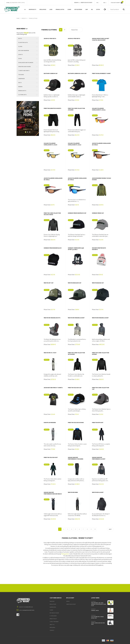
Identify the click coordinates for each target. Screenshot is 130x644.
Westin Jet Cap (48, 283)
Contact (52, 630)
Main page (52, 601)
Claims (51, 610)
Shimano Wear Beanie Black (53, 248)
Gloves (29, 47)
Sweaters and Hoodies (29, 67)
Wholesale (53, 627)
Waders (29, 87)
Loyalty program (54, 622)
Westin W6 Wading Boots (51, 318)
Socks (29, 59)
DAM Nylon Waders (50, 423)
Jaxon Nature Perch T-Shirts (53, 388)
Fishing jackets (66, 554)
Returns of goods (55, 613)
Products (24, 18)
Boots (29, 39)
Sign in (68, 601)
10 (95, 529)
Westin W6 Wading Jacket (76, 318)
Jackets (29, 55)
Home (18, 18)
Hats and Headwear (29, 51)
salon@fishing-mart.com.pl (18, 3)
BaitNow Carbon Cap (50, 73)
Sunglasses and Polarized (29, 63)
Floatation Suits (29, 43)
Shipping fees (53, 607)
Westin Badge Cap (98, 283)
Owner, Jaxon (95, 610)
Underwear (29, 79)
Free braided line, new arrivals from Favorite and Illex (99, 604)
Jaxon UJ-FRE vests (74, 39)
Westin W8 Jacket (97, 492)
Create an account (71, 604)
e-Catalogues (53, 616)
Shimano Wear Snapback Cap (77, 213)
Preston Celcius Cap (74, 388)
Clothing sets (29, 95)
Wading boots (29, 91)
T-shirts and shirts (29, 71)
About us (52, 625)
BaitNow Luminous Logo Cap (77, 73)
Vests (29, 83)
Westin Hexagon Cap (74, 283)
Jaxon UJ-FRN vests (50, 39)
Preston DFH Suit (97, 423)
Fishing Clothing (34, 18)
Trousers (29, 75)
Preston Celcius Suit (50, 457)
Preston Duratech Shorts (52, 108)
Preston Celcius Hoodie (75, 423)
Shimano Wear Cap (98, 213)
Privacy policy (54, 619)
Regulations (53, 604)
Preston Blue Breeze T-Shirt (101, 73)
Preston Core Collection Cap (101, 388)
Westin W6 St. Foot (50, 353)
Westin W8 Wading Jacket (100, 318)
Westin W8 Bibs (72, 492)
